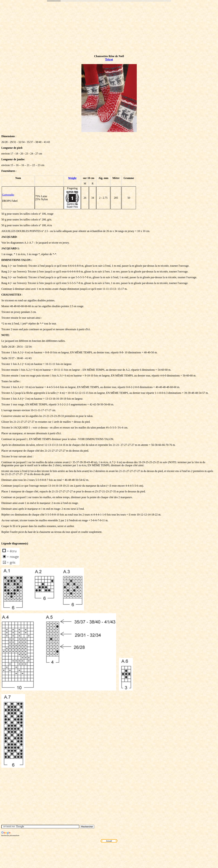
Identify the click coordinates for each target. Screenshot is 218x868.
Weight (72, 178)
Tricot (109, 59)
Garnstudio (8, 195)
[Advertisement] (63, 33)
